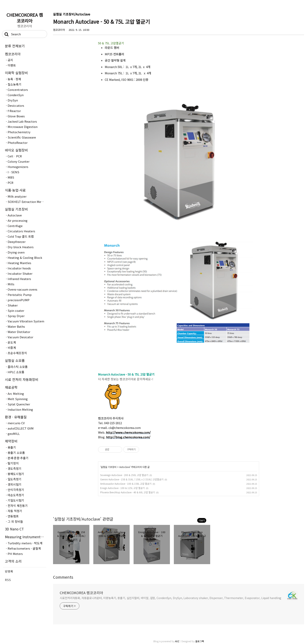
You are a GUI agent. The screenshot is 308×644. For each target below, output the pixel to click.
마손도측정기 (16, 495)
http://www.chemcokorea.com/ (128, 432)
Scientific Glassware (22, 137)
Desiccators (16, 105)
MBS (11, 177)
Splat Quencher (19, 404)
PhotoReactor (18, 143)
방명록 (9, 571)
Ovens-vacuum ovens (22, 289)
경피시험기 (15, 484)
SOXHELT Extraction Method (27, 202)
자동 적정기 (15, 511)
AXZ (177, 641)
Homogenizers (18, 167)
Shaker (13, 305)
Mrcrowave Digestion (23, 127)
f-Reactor (14, 111)
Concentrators (18, 90)
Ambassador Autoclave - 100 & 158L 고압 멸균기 (126, 484)
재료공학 (11, 387)
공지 (10, 60)
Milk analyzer (17, 196)
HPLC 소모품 (16, 372)
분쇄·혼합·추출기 (18, 458)
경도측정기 (15, 468)
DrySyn (13, 100)
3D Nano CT (14, 529)
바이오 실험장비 (16, 150)
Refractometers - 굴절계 (24, 548)
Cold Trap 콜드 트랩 (21, 236)
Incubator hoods (19, 268)
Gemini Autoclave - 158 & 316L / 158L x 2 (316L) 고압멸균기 (132, 479)
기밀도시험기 (16, 500)
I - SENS (13, 172)
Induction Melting (20, 409)
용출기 (12, 447)
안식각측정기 (16, 490)
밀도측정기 (15, 479)
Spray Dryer (16, 316)
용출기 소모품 (16, 453)
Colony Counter (19, 161)
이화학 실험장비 (16, 73)
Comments (63, 577)
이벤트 (12, 65)
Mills (11, 284)
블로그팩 (200, 641)
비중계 (12, 348)
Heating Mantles (19, 263)
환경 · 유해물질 (16, 417)
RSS (8, 580)
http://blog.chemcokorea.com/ (128, 437)
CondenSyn (16, 95)
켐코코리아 (13, 54)
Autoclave (15, 215)
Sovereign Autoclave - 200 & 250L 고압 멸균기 (124, 475)
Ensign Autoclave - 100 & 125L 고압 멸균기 (122, 488)
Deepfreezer (17, 242)
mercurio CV (16, 423)
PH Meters (15, 554)
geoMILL (14, 434)
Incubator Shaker (20, 273)
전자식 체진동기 (18, 506)
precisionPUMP (19, 300)
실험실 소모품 (15, 360)
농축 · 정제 (14, 79)
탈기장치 (13, 463)
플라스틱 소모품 (18, 367)
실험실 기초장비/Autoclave (72, 14)
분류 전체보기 (15, 46)
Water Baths (16, 326)
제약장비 (11, 441)
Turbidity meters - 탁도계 (25, 543)
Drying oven (16, 252)
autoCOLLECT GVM (21, 428)
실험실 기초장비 (16, 209)
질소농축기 (15, 84)
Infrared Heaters (19, 279)
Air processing (18, 220)
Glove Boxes (16, 116)
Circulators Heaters (21, 231)
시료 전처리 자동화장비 (22, 379)
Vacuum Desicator (20, 337)
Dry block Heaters (21, 247)
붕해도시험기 (16, 474)
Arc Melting (16, 394)
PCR (11, 183)
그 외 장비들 (15, 521)
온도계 (12, 342)
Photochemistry (19, 132)
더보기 (202, 520)
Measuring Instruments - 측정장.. (26, 537)
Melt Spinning (18, 399)
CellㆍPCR (15, 156)
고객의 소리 (13, 561)
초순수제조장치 (17, 353)
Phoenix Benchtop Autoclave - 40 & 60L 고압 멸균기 (128, 492)
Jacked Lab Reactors (22, 121)
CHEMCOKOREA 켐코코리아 (25, 18)
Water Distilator (19, 332)
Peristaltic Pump (20, 295)
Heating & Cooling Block (25, 258)
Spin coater (16, 311)
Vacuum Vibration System (26, 321)
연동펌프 (13, 516)
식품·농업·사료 (15, 190)
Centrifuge (15, 226)
